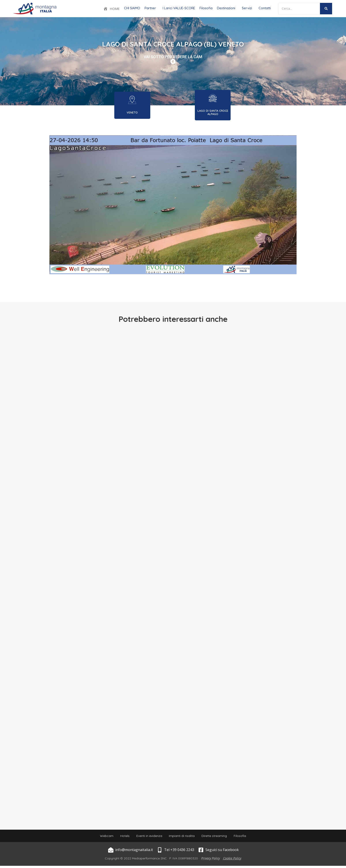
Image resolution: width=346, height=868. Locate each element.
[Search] (299, 9)
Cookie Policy (232, 860)
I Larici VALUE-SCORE (179, 8)
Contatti (265, 8)
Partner (150, 8)
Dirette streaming (217, 837)
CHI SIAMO (132, 8)
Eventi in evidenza (148, 837)
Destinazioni (226, 8)
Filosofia (206, 8)
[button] (151, 8)
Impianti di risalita (183, 837)
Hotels (122, 837)
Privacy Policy (211, 860)
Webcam (102, 837)
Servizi (247, 8)
